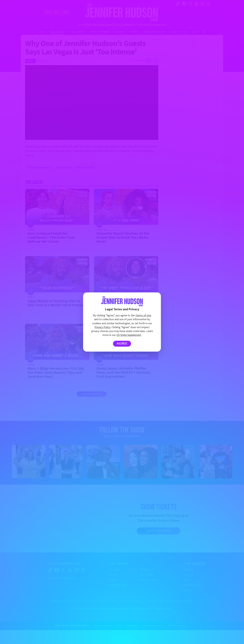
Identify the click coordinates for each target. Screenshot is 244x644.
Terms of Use (143, 315)
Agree (122, 344)
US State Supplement (129, 335)
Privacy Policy (102, 327)
